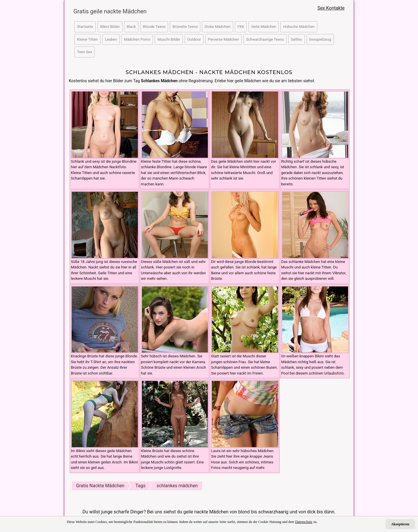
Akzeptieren (400, 524)
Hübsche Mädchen (299, 27)
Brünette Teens (185, 27)
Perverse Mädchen (224, 39)
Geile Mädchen (264, 27)
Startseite (85, 27)
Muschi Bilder (169, 39)
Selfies (297, 39)
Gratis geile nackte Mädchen (107, 11)
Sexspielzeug (320, 39)
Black (131, 27)
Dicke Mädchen (218, 27)
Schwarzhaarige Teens (265, 39)
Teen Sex (84, 52)
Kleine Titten (87, 39)
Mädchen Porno (137, 39)
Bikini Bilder (110, 27)
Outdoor (194, 39)
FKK (241, 27)
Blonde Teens (154, 27)
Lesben (111, 39)
